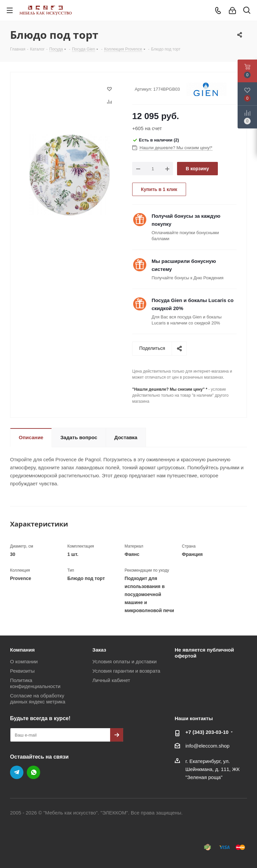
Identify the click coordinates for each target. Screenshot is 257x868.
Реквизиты (22, 671)
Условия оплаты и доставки (124, 661)
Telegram (17, 772)
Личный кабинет (111, 680)
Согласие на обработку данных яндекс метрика (38, 699)
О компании (24, 661)
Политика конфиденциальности (35, 683)
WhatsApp (33, 772)
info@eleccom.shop (207, 746)
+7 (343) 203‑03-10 (207, 732)
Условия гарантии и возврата (126, 671)
